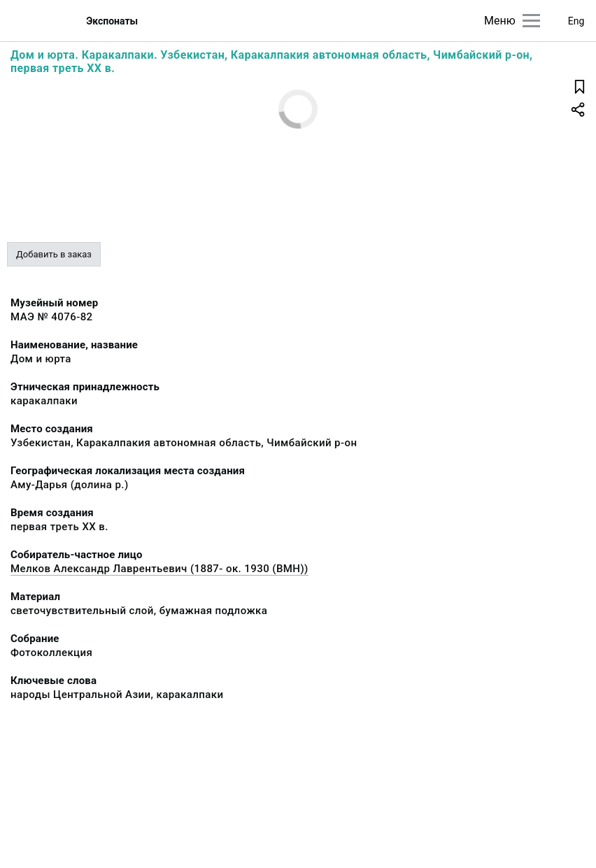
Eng (576, 21)
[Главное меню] (531, 21)
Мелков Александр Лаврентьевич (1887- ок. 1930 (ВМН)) (159, 569)
